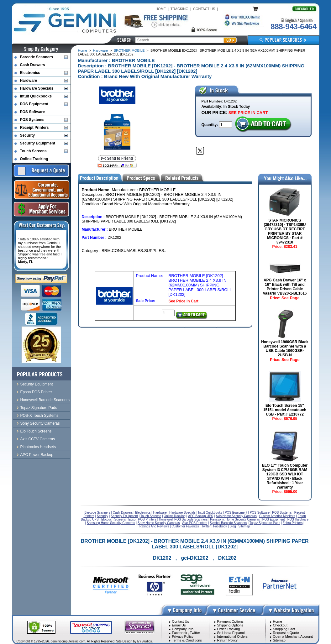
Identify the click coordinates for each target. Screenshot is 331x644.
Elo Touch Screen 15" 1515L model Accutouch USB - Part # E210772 (285, 410)
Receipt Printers (34, 128)
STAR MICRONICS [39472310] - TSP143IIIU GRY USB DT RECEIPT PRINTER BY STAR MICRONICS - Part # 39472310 (285, 231)
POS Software (32, 112)
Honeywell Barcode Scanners (45, 400)
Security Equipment (38, 143)
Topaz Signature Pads (39, 408)
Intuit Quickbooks (36, 96)
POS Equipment (34, 104)
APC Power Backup (37, 455)
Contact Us (181, 621)
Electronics (30, 73)
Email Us (179, 625)
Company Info (183, 629)
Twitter (195, 633)
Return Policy (227, 640)
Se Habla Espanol (231, 633)
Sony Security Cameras (40, 423)
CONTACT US (204, 9)
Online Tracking (34, 159)
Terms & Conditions (187, 640)
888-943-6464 (293, 26)
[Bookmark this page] (117, 165)
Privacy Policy (183, 636)
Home (83, 50)
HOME (161, 9)
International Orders (232, 636)
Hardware (101, 50)
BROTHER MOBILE (129, 50)
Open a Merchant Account (293, 636)
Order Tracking (229, 629)
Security (27, 135)
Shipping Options (230, 625)
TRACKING (179, 9)
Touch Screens (33, 151)
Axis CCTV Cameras (38, 439)
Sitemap (279, 640)
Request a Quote (286, 633)
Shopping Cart (284, 629)
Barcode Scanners (37, 57)
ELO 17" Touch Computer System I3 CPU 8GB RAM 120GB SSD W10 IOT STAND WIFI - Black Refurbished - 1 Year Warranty (285, 476)
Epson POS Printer (36, 392)
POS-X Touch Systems (39, 416)
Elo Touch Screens (36, 431)
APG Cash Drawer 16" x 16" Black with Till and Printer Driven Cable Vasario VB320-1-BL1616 (285, 287)
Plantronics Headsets (38, 447)
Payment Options (230, 621)
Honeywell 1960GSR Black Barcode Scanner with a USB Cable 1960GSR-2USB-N (285, 348)
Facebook (180, 633)
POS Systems (32, 120)
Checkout (280, 625)
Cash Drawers (33, 65)
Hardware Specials (37, 88)
